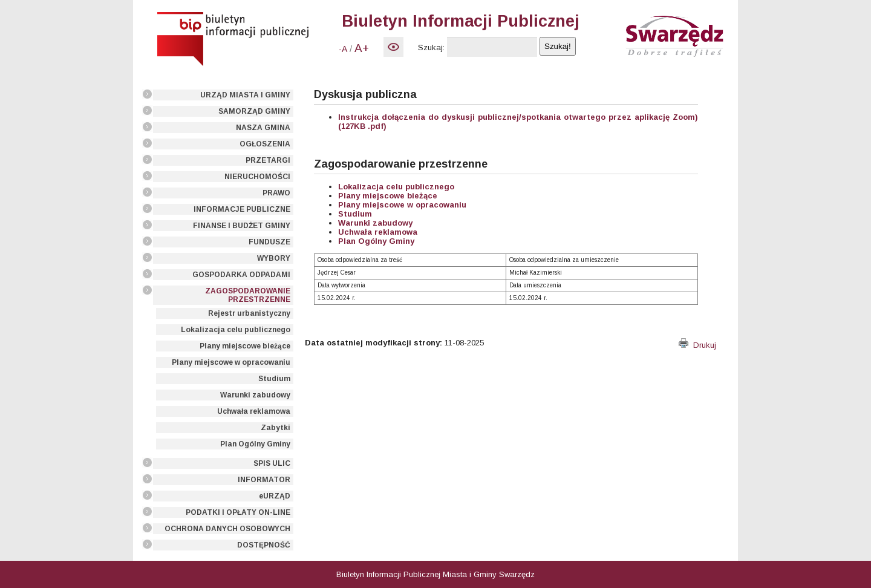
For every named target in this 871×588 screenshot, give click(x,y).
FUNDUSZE (269, 242)
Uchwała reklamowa (254, 411)
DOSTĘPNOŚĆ (264, 545)
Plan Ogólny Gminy (255, 444)
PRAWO (276, 193)
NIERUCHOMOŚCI (257, 177)
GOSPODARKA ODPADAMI (241, 275)
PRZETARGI (268, 160)
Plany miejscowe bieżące (245, 346)
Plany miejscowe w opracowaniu (231, 362)
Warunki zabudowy (255, 395)
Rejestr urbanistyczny (249, 313)
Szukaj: (431, 47)
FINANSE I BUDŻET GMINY (242, 226)
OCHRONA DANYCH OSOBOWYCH (227, 529)
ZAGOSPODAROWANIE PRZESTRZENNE (248, 295)
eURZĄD (275, 496)
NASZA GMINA (263, 128)
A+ (362, 48)
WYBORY (274, 258)
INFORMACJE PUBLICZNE (242, 209)
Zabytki (276, 428)
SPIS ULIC (272, 463)
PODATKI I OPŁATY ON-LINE (238, 512)
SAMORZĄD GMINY (254, 111)
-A (343, 49)
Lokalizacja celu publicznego (236, 330)
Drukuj (697, 345)
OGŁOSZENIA (265, 144)
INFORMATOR (264, 480)
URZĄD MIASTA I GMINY (245, 95)
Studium (274, 379)
